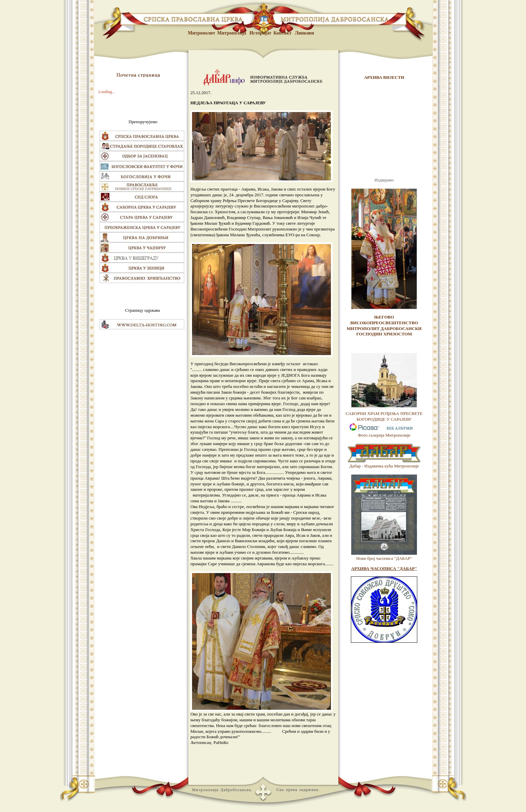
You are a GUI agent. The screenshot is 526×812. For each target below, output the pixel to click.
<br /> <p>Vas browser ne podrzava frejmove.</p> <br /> (384, 129)
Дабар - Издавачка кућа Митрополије (384, 466)
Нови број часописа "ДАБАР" (384, 558)
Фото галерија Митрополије (384, 435)
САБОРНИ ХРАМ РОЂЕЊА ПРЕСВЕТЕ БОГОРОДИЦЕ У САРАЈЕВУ (384, 416)
